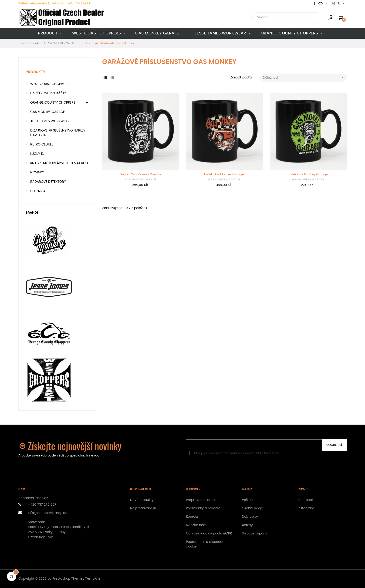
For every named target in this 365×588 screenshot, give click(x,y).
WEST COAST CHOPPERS (49, 84)
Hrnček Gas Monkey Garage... (225, 174)
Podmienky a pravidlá (203, 508)
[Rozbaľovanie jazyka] (338, 3)
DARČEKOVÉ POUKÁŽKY (48, 93)
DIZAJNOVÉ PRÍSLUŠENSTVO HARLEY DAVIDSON (58, 133)
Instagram (306, 508)
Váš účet (249, 500)
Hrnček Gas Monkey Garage (141, 174)
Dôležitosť (305, 78)
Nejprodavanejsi (143, 508)
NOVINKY (37, 172)
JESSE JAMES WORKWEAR (50, 121)
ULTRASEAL (39, 191)
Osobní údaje (252, 508)
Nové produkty (142, 500)
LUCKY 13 (37, 154)
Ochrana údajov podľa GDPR (209, 534)
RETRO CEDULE (42, 145)
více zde (271, 453)
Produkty (35, 72)
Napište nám (196, 525)
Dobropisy (250, 517)
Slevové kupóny (255, 534)
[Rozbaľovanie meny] (320, 3)
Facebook (306, 500)
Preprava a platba (200, 500)
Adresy (247, 525)
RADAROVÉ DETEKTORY (48, 182)
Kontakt (192, 517)
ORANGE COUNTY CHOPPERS (53, 103)
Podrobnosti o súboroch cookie (205, 544)
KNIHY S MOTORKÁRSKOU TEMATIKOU (59, 163)
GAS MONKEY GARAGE (47, 112)
